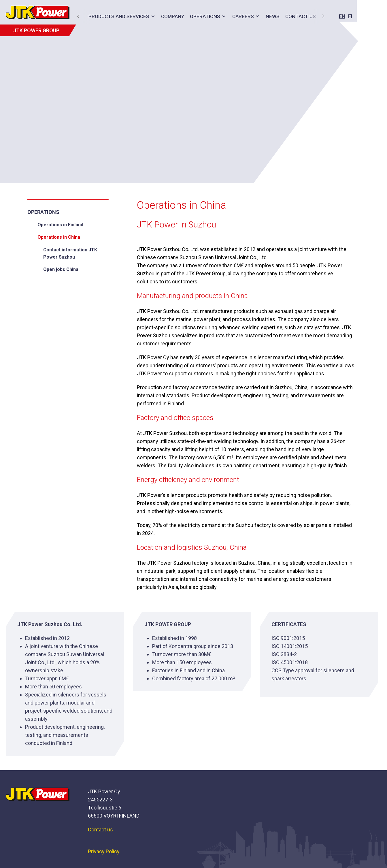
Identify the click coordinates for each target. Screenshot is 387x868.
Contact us (100, 830)
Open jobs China (61, 269)
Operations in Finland (60, 225)
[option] (193, 97)
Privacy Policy (104, 851)
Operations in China (59, 237)
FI (309, 16)
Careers (241, 16)
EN (301, 16)
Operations (203, 16)
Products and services (117, 16)
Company (171, 16)
